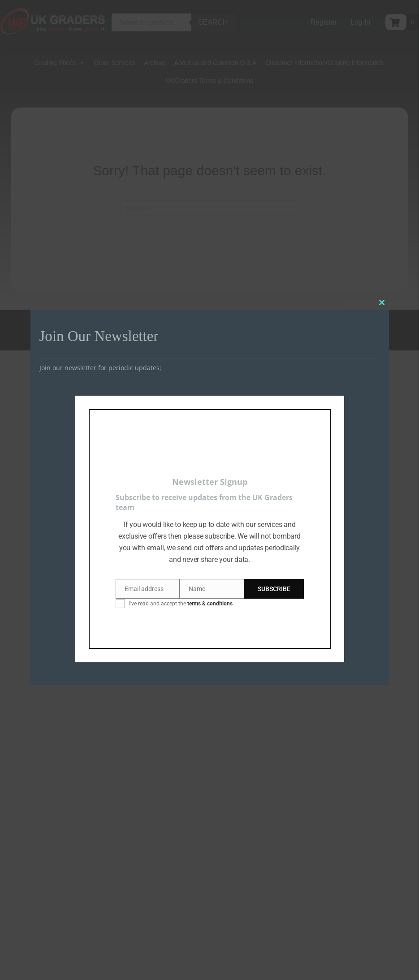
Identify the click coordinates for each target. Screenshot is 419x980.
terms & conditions (210, 604)
